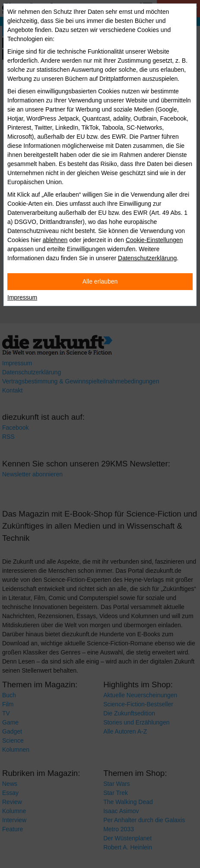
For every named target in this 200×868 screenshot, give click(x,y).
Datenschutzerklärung (147, 258)
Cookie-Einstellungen (154, 240)
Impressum (22, 297)
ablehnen (55, 240)
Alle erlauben (100, 281)
